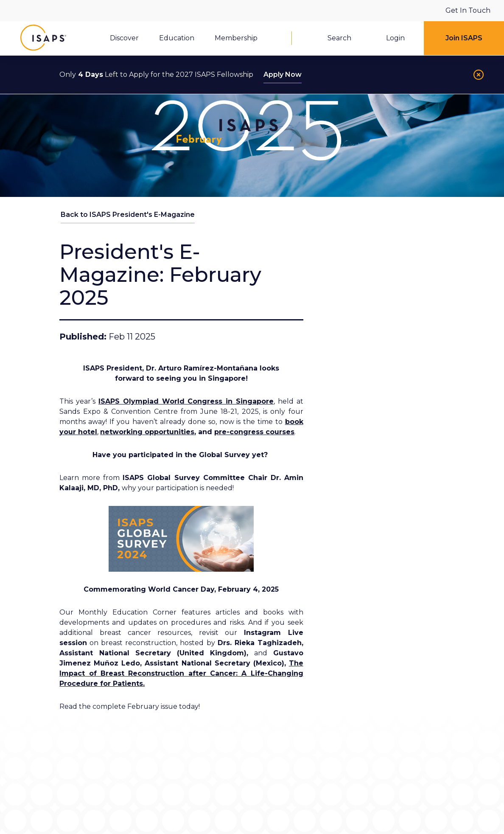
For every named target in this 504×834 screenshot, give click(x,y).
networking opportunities (147, 432)
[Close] (479, 75)
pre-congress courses (254, 432)
